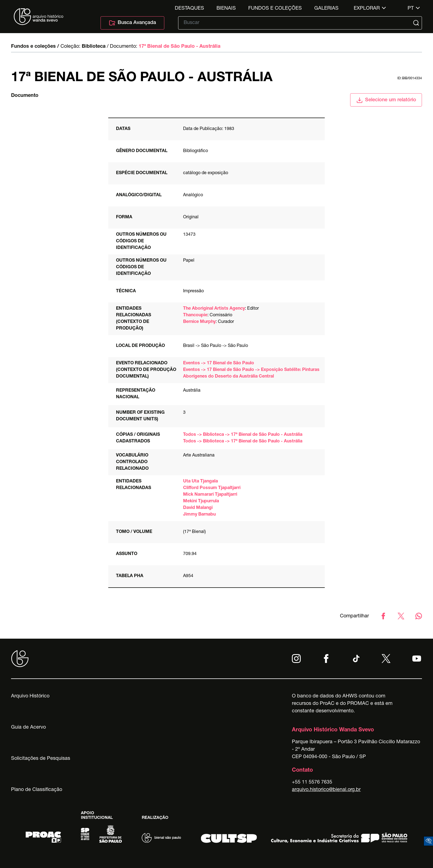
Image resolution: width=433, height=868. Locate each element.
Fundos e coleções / (35, 47)
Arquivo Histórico (30, 696)
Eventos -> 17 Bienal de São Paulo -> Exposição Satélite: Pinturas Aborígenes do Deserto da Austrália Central (251, 373)
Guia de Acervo (28, 728)
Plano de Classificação (37, 790)
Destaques (189, 9)
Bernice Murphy (199, 322)
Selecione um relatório (386, 100)
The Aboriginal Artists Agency (214, 309)
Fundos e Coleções (275, 9)
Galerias (326, 9)
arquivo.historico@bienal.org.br (326, 790)
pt (411, 9)
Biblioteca (94, 47)
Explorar (367, 9)
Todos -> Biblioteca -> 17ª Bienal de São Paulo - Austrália (243, 435)
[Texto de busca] (296, 23)
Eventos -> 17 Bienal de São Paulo (219, 363)
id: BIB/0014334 (410, 78)
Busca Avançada (132, 23)
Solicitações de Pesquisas (41, 759)
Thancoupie (195, 315)
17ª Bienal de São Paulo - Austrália (179, 47)
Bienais (226, 9)
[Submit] (417, 23)
